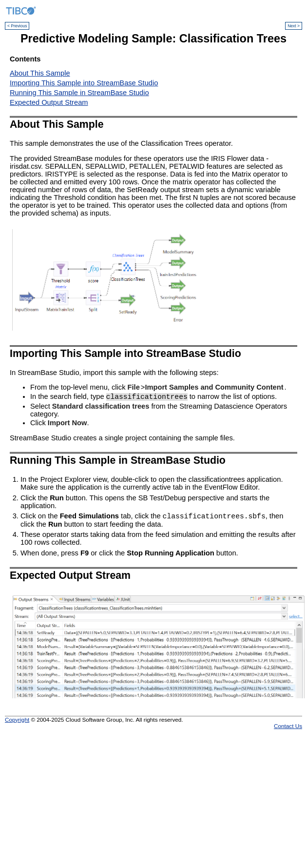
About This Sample (40, 73)
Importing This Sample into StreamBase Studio (84, 83)
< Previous (17, 26)
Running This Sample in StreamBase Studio (79, 93)
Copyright (17, 721)
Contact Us (288, 727)
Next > (294, 26)
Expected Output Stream (49, 102)
